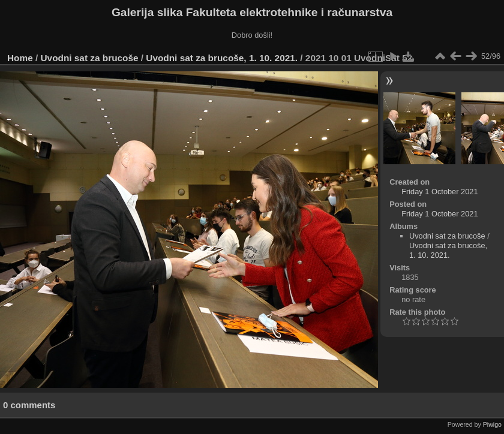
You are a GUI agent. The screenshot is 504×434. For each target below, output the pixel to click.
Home (20, 58)
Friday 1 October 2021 (439, 192)
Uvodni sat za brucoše (90, 58)
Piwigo (492, 424)
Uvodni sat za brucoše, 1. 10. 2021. (222, 58)
